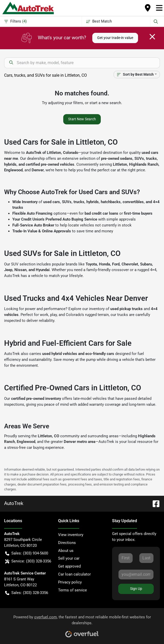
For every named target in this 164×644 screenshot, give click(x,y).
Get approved (69, 566)
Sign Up (136, 589)
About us (66, 551)
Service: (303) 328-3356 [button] (28, 561)
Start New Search (82, 119)
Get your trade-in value (115, 38)
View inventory (71, 535)
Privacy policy (70, 582)
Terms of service (72, 590)
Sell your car (69, 558)
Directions (67, 543)
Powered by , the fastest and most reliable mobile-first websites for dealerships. (82, 624)
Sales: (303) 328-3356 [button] (27, 593)
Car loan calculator (74, 574)
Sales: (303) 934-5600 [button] (27, 553)
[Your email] (136, 574)
